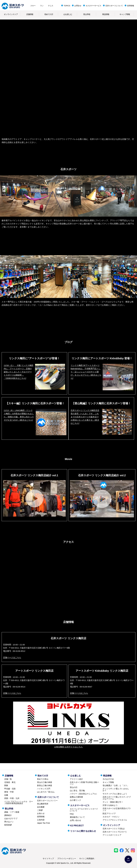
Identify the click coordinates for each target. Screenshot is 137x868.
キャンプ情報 (125, 14)
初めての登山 (43, 779)
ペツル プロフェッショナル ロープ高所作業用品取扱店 (19, 802)
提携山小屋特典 (76, 797)
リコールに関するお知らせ (83, 831)
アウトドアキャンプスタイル (115, 820)
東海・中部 (9, 792)
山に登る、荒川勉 (77, 791)
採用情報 (131, 6)
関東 (6, 785)
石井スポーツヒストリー (47, 801)
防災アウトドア (109, 814)
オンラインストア (11, 14)
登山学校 (87, 14)
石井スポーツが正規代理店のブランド (117, 809)
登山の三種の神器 (45, 782)
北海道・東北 (10, 782)
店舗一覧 (8, 779)
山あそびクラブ (11, 818)
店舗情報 (30, 14)
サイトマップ (48, 859)
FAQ (72, 814)
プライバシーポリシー (67, 859)
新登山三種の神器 (45, 785)
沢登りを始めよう (110, 805)
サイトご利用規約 (87, 859)
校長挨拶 (8, 825)
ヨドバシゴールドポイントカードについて (84, 810)
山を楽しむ (68, 14)
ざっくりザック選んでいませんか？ (116, 790)
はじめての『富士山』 (46, 792)
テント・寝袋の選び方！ (113, 802)
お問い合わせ (75, 820)
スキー (33, 6)
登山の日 (74, 787)
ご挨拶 (40, 810)
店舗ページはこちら (12, 657)
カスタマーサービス (93, 6)
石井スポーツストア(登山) (114, 829)
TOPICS (67, 6)
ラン (42, 6)
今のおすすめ (108, 779)
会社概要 (41, 807)
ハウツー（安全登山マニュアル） (84, 794)
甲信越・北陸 (10, 789)
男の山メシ (9, 822)
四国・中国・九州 (12, 798)
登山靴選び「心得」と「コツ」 (116, 785)
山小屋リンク (75, 800)
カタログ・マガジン (111, 817)
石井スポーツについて (114, 6)
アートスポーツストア (112, 835)
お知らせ (41, 813)
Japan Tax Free (43, 823)
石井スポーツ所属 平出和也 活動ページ (84, 783)
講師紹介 (8, 815)
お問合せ (78, 6)
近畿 (6, 795)
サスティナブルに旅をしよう (115, 794)
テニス (51, 6)
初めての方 (49, 14)
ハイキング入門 (44, 789)
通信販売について (77, 817)
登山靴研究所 (43, 804)
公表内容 (41, 820)
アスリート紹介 (76, 779)
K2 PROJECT (77, 826)
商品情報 (106, 14)
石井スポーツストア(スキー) (114, 832)
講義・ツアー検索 (12, 812)
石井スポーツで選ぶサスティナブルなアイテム (117, 798)
